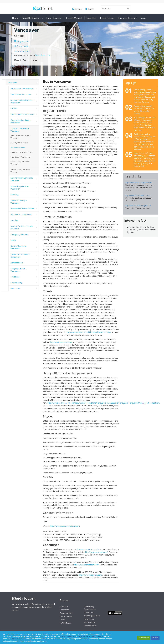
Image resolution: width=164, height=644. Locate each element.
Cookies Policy (90, 626)
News (143, 18)
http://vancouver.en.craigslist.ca (138, 206)
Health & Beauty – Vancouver (19, 202)
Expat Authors (66, 613)
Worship (14, 220)
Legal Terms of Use (86, 636)
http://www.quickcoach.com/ (91, 575)
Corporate (65, 610)
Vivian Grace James (43, 55)
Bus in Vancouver (18, 147)
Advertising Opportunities (90, 608)
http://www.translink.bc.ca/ (61, 342)
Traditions (15, 277)
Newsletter (89, 619)
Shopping (15, 194)
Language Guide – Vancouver (18, 270)
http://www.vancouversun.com (138, 195)
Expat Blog (91, 18)
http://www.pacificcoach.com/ (86, 565)
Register (77, 9)
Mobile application (92, 616)
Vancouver (13, 82)
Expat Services (54, 18)
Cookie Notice (17, 639)
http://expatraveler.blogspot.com (138, 183)
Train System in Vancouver (22, 152)
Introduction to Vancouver (22, 88)
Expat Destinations (31, 18)
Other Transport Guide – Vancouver (21, 163)
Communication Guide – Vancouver (21, 121)
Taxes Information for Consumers (20, 256)
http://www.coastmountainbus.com (65, 526)
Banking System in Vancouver (18, 247)
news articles (22, 51)
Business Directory (127, 18)
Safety (13, 240)
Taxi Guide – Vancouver (20, 157)
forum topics (22, 46)
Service (99, 636)
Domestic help (17, 263)
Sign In (90, 9)
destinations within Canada (88, 549)
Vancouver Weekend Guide (22, 209)
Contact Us (89, 612)
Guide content (66, 616)
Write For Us (90, 622)
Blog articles (21, 41)
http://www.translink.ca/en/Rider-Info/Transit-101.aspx (88, 332)
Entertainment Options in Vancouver (22, 179)
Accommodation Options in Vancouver (22, 101)
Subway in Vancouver (19, 143)
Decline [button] (155, 638)
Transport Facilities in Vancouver (20, 130)
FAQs (62, 620)
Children (14, 108)
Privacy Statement (68, 636)
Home (15, 18)
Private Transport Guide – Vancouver (21, 171)
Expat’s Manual (74, 18)
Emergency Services (19, 234)
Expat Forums (107, 18)
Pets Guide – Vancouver (21, 214)
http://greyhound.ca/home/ (96, 552)
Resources (15, 288)
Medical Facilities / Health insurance (22, 227)
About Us (64, 606)
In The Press (66, 623)
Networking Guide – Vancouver (19, 187)
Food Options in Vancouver (22, 114)
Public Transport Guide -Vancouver (20, 137)
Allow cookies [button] (144, 638)
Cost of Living (16, 283)
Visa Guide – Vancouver (21, 94)
